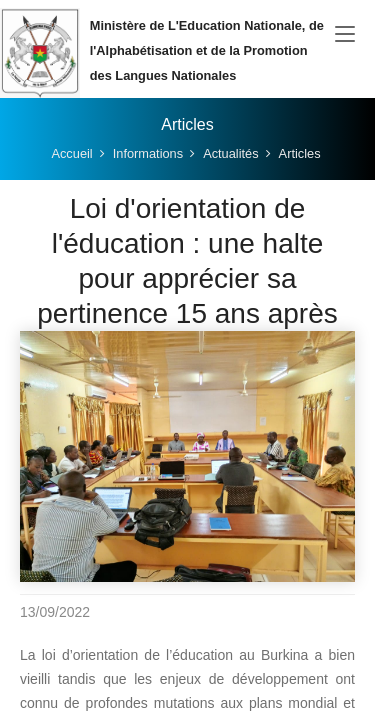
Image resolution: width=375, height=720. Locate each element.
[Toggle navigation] (345, 35)
